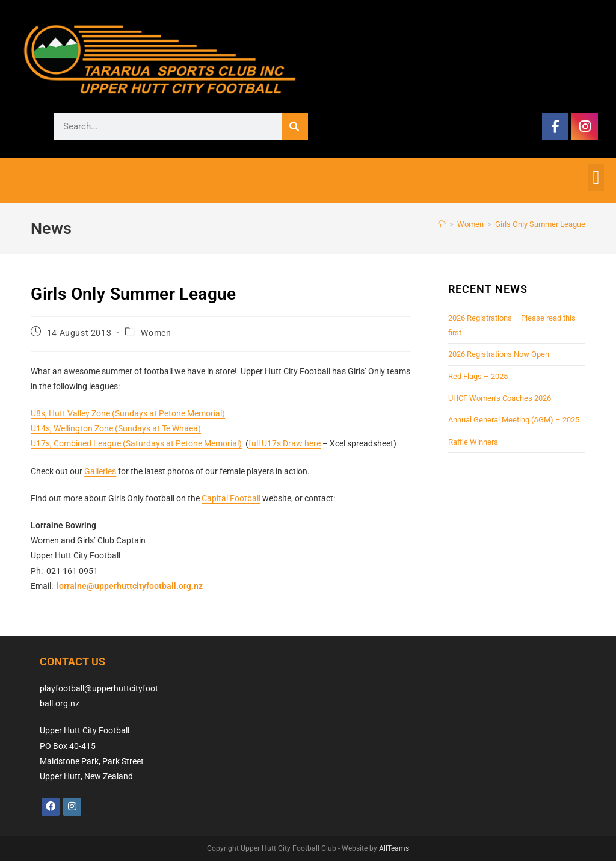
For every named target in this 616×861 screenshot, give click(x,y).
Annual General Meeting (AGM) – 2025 (514, 420)
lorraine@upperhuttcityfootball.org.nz (130, 586)
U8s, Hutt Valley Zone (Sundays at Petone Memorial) (128, 413)
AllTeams (394, 848)
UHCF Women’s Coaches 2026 (500, 398)
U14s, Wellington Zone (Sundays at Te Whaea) (116, 428)
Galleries (100, 471)
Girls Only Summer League (540, 224)
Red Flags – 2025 (478, 376)
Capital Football (231, 498)
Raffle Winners (473, 442)
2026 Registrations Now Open (499, 354)
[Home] (442, 224)
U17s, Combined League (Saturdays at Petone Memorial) (136, 443)
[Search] (295, 126)
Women (156, 333)
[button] (596, 177)
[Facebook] (51, 807)
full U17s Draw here (285, 443)
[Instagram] (72, 807)
